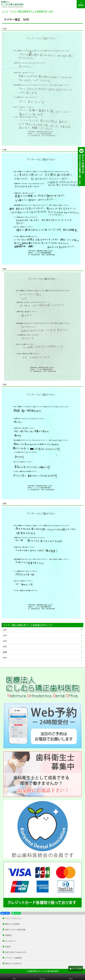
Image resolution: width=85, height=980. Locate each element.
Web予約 (71, 979)
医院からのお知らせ (13, 963)
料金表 (8, 947)
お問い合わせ (42, 979)
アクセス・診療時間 (13, 958)
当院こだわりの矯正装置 (15, 930)
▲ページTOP (76, 969)
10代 (5, 630)
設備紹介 (9, 935)
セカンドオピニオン (13, 918)
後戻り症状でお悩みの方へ (16, 952)
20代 (5, 635)
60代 (5, 658)
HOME (14, 979)
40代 (5, 646)
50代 (5, 652)
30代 (5, 641)
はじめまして (11, 941)
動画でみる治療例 (12, 924)
